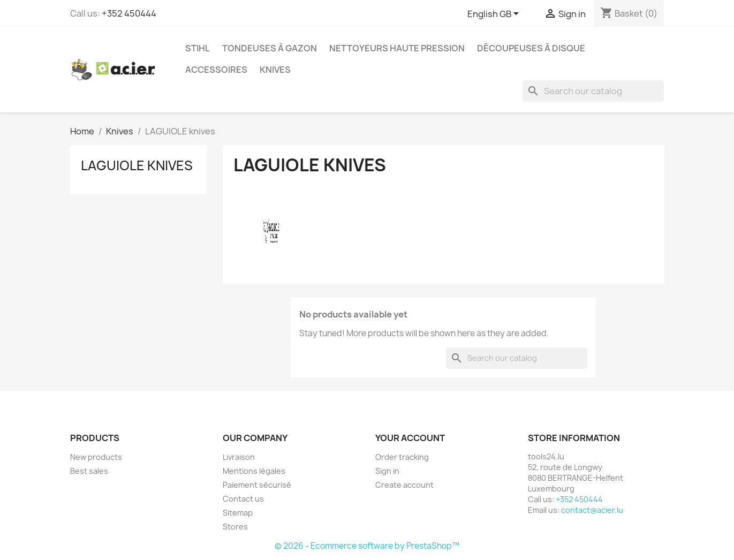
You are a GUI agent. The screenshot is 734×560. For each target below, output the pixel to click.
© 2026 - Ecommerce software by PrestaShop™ (367, 546)
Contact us (243, 499)
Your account (410, 438)
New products (96, 457)
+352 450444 (129, 13)
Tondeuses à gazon (270, 48)
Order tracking (402, 457)
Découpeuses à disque (531, 48)
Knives (275, 70)
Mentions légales (254, 471)
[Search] (593, 91)
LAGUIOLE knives (137, 165)
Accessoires (216, 70)
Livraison (239, 457)
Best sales (89, 471)
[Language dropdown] (495, 14)
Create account (404, 485)
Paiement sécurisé (257, 485)
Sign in (387, 471)
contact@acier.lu (592, 510)
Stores (235, 527)
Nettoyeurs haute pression (397, 48)
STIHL (198, 48)
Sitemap (238, 513)
